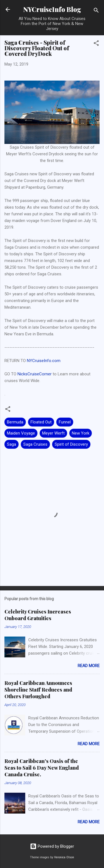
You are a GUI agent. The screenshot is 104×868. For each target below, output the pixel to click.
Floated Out (41, 422)
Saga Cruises (35, 444)
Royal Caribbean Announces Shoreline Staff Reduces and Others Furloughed (38, 690)
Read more (89, 666)
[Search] (96, 11)
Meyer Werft (53, 433)
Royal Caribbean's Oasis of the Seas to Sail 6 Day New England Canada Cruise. (42, 768)
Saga (12, 444)
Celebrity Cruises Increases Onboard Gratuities (38, 615)
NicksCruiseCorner (35, 374)
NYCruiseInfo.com (44, 361)
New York (81, 433)
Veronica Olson (64, 857)
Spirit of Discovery (71, 444)
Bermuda (15, 422)
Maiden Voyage (21, 433)
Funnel (65, 422)
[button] (96, 44)
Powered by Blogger (52, 846)
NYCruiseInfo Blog (52, 9)
